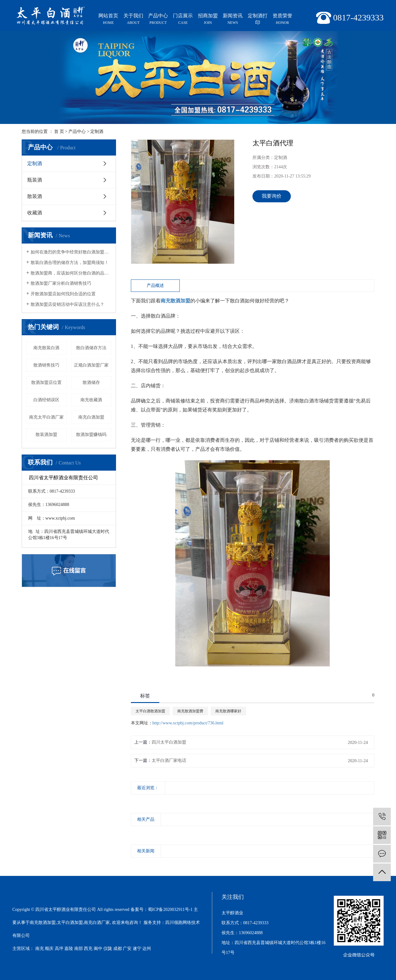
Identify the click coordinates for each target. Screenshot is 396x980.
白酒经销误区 (46, 400)
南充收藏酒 (91, 400)
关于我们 (133, 20)
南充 (40, 949)
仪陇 (108, 949)
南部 (79, 949)
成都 (118, 949)
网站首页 (108, 20)
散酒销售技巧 (46, 365)
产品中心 (158, 20)
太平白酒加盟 (70, 923)
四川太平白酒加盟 (169, 742)
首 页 (59, 132)
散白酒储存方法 (91, 348)
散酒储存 (91, 382)
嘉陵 (69, 949)
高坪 (59, 949)
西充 (88, 949)
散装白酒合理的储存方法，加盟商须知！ (70, 263)
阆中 (98, 949)
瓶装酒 (35, 180)
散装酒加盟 (46, 435)
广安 (127, 949)
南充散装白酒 (46, 348)
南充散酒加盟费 (190, 711)
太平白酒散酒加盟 (150, 711)
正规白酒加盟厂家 (91, 365)
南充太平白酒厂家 (46, 417)
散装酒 (35, 196)
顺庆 (49, 949)
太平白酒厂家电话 (169, 760)
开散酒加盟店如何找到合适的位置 (63, 294)
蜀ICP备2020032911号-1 (170, 910)
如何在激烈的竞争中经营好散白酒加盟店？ (71, 252)
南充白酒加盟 (91, 417)
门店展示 (183, 20)
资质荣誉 (282, 20)
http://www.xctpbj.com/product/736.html (188, 723)
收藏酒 (35, 213)
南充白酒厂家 (97, 923)
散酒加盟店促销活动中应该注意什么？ (67, 304)
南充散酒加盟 (43, 923)
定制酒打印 (258, 19)
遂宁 (137, 949)
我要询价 (272, 196)
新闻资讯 (233, 20)
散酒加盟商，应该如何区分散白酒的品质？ (71, 273)
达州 (147, 949)
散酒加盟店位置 (46, 382)
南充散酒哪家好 (228, 711)
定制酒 (97, 132)
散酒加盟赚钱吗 (91, 435)
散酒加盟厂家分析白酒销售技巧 (61, 283)
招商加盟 (208, 20)
